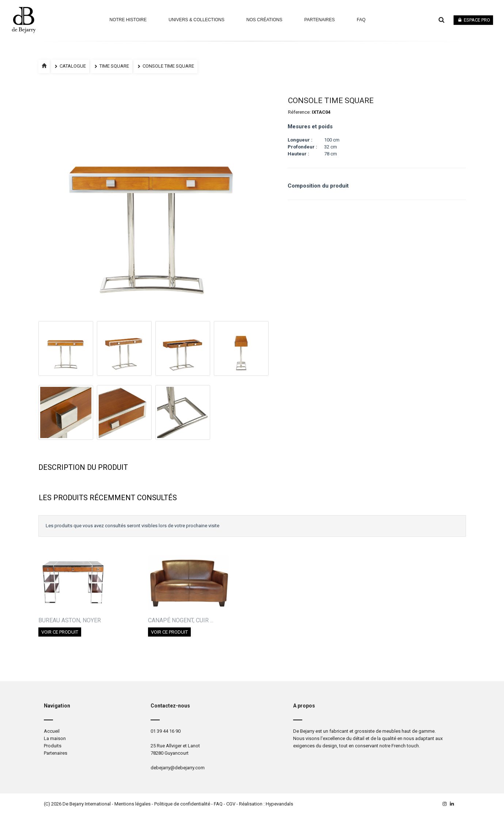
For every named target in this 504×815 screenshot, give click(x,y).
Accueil (52, 731)
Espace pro (473, 20)
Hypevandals (279, 804)
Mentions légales (132, 804)
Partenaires (319, 20)
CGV (231, 804)
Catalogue (70, 66)
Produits (53, 746)
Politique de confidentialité (182, 804)
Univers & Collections (196, 20)
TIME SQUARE (111, 66)
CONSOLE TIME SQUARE (165, 66)
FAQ (218, 804)
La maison (55, 738)
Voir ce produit (60, 632)
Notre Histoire (128, 20)
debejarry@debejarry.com (178, 768)
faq (361, 20)
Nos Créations (264, 20)
